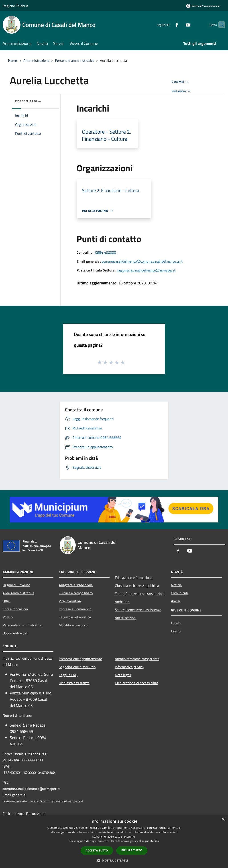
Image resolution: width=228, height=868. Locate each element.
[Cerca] (220, 25)
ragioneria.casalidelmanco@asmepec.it (146, 270)
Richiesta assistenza (74, 683)
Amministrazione (36, 60)
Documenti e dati (16, 633)
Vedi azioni (182, 91)
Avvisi (176, 601)
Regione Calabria (15, 6)
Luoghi (176, 623)
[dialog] (114, 841)
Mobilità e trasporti (73, 625)
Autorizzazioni (126, 618)
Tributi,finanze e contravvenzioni (140, 594)
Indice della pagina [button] (28, 101)
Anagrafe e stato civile (76, 585)
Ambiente (122, 602)
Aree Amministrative (18, 593)
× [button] (223, 819)
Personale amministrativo (75, 60)
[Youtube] (180, 25)
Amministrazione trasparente (137, 659)
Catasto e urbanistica (75, 617)
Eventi (176, 631)
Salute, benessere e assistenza (138, 610)
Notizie (176, 585)
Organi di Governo (16, 585)
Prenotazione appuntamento (80, 659)
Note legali (123, 675)
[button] (114, 860)
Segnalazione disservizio (77, 667)
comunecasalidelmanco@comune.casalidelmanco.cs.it (142, 261)
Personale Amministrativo (22, 625)
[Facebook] (169, 25)
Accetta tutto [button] (97, 850)
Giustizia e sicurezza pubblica (137, 586)
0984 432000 (106, 252)
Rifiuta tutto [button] (132, 850)
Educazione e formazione (134, 578)
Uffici (7, 601)
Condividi (181, 82)
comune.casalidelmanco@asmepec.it (31, 789)
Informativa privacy (130, 667)
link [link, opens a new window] (157, 841)
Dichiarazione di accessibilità (136, 683)
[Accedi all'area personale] (203, 6)
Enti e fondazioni (15, 609)
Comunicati (180, 593)
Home (12, 60)
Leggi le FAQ (68, 675)
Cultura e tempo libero (76, 593)
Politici (8, 617)
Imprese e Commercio (75, 609)
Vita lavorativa (70, 601)
